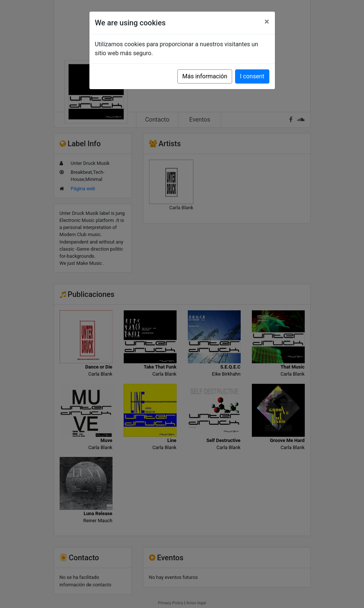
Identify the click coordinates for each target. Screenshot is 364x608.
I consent (252, 76)
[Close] (267, 22)
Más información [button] (205, 76)
